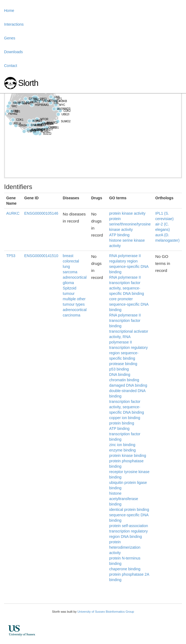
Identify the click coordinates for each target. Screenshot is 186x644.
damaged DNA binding (128, 385)
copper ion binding (125, 418)
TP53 (11, 256)
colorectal (71, 261)
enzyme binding (122, 450)
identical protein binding (129, 510)
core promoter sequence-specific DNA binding (129, 304)
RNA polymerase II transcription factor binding (125, 321)
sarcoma (70, 272)
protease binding (123, 364)
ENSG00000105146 (41, 213)
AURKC (13, 213)
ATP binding (119, 235)
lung (66, 267)
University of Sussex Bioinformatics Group (106, 612)
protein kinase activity (127, 213)
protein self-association (128, 526)
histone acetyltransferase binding (124, 499)
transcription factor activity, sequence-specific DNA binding (126, 407)
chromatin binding (124, 380)
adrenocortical (75, 277)
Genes (10, 38)
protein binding (122, 423)
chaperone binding (125, 569)
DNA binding (120, 375)
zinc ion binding (122, 445)
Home (9, 11)
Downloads (13, 52)
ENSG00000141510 (41, 256)
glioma (68, 283)
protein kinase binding (128, 456)
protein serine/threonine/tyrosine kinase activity (130, 224)
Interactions (14, 24)
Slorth (28, 83)
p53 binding (119, 369)
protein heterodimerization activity (125, 547)
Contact (11, 66)
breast (68, 256)
